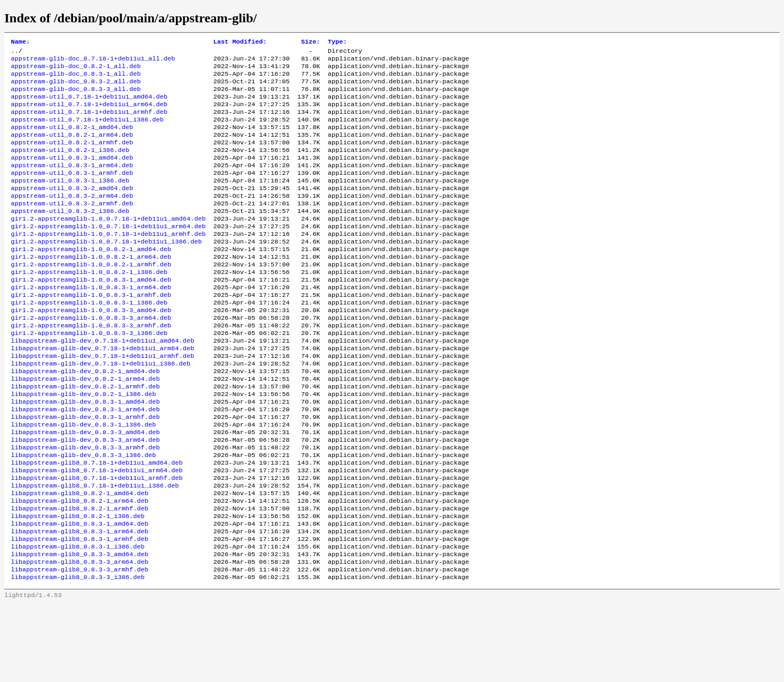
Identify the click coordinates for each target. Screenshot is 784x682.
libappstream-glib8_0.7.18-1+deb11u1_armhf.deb (97, 541)
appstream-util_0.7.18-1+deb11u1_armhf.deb (89, 123)
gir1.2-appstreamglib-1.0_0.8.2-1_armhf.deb (91, 297)
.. (15, 53)
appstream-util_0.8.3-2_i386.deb (70, 236)
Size (311, 42)
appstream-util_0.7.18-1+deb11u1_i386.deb (87, 131)
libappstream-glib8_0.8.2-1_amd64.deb (79, 558)
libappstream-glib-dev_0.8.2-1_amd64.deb (85, 419)
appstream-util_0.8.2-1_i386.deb (70, 166)
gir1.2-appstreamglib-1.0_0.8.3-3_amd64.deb (91, 349)
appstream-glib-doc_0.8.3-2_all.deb (76, 88)
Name (20, 42)
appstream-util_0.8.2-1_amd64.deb (72, 140)
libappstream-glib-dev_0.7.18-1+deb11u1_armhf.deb (103, 401)
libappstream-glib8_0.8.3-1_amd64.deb (79, 593)
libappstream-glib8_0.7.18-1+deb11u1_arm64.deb (97, 532)
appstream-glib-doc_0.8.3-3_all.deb (76, 96)
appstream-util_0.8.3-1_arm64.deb (72, 184)
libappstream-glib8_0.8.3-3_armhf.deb (79, 646)
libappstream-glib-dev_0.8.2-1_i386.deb (83, 445)
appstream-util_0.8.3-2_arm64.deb (72, 218)
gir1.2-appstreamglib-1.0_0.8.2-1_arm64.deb (91, 288)
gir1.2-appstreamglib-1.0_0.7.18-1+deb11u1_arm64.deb (108, 253)
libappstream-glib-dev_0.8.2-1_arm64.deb (85, 428)
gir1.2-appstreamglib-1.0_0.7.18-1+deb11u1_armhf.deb (108, 262)
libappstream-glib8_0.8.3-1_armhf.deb (79, 611)
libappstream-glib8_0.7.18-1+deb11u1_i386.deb (95, 550)
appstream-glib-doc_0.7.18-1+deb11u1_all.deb (93, 62)
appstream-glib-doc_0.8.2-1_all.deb (76, 70)
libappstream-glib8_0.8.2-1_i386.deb (78, 584)
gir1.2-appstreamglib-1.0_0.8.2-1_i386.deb (89, 306)
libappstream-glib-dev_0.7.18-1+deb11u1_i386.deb (101, 410)
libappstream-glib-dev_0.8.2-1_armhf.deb (85, 436)
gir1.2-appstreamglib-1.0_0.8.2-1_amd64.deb (91, 279)
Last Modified (240, 42)
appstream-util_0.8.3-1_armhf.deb (72, 192)
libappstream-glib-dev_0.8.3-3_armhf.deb (85, 506)
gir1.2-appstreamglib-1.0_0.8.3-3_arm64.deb (91, 358)
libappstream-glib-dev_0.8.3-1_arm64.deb (85, 462)
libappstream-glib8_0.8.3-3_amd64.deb (79, 628)
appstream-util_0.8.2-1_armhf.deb (72, 157)
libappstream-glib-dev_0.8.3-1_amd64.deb (85, 454)
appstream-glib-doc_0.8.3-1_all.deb (76, 79)
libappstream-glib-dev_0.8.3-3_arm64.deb (85, 497)
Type (337, 42)
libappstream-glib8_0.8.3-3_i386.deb (78, 654)
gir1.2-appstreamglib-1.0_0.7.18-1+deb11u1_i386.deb (106, 271)
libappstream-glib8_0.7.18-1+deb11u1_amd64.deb (97, 523)
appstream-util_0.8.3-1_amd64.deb (72, 175)
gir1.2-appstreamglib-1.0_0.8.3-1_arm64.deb (91, 323)
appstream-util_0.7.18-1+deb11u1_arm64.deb (89, 114)
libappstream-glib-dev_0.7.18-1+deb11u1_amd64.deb (103, 384)
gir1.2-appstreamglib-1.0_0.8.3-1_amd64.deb (91, 314)
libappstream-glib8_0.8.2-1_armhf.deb (79, 576)
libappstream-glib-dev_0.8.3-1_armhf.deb (85, 471)
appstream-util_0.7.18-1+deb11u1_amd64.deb (89, 105)
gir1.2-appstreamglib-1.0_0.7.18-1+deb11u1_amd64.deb (108, 245)
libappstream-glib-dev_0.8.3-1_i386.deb (83, 480)
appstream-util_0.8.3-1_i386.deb (70, 201)
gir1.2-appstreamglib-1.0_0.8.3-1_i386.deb (89, 340)
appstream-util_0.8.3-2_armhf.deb (72, 227)
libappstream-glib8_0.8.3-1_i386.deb (78, 619)
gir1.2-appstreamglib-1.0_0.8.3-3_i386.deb (89, 375)
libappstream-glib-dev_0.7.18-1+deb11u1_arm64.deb (103, 393)
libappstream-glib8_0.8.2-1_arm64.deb (79, 567)
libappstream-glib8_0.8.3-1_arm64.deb (79, 602)
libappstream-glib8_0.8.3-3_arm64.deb (79, 637)
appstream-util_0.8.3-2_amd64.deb (72, 210)
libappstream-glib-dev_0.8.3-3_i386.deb (83, 515)
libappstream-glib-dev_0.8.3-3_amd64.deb (85, 489)
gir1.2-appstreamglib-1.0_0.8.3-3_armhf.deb (91, 367)
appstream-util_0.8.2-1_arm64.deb (72, 149)
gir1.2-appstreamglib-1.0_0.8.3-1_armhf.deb (91, 332)
